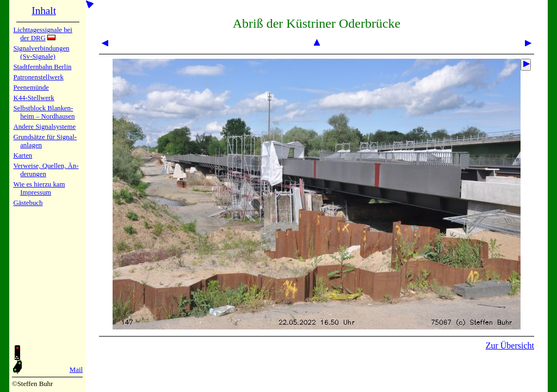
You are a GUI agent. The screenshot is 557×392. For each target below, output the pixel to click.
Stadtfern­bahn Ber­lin (42, 67)
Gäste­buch (28, 203)
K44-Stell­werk (33, 98)
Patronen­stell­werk (38, 77)
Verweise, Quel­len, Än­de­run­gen (46, 170)
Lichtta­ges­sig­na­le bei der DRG (42, 34)
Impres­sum (36, 192)
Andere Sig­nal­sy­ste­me (44, 127)
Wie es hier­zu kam (39, 184)
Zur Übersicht (510, 346)
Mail (76, 370)
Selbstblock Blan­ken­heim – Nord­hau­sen (44, 112)
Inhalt (44, 11)
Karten (23, 155)
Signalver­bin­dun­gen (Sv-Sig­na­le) (41, 52)
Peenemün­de (31, 88)
